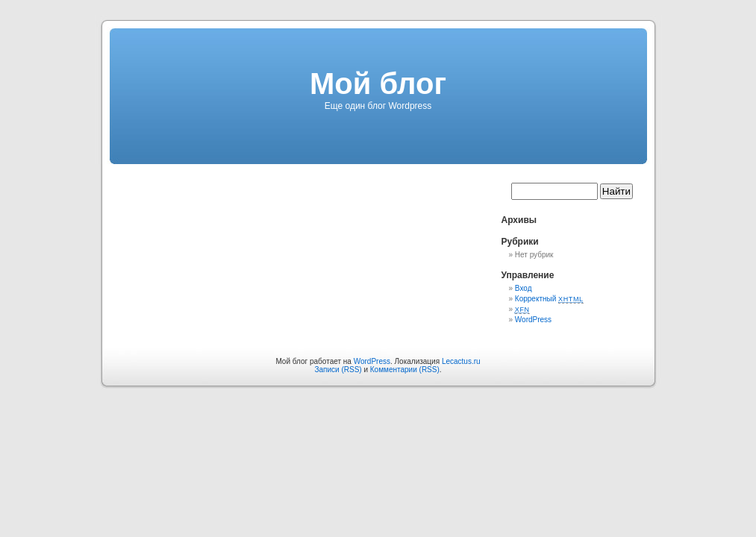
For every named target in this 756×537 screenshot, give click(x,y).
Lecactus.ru (461, 361)
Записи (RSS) (338, 370)
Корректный (549, 299)
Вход (524, 288)
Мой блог (378, 84)
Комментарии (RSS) (405, 370)
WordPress (533, 320)
